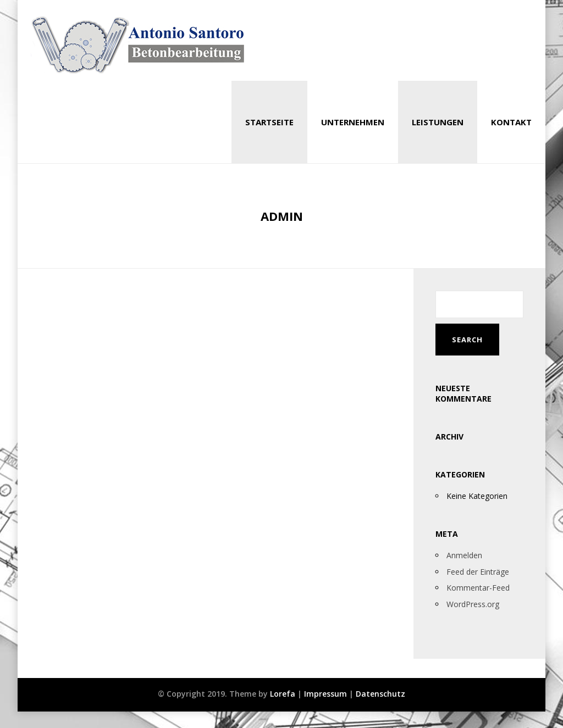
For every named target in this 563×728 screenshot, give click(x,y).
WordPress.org (473, 604)
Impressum (325, 694)
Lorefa (283, 694)
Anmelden (464, 555)
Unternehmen (353, 122)
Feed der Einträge (478, 572)
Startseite (269, 122)
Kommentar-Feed (478, 588)
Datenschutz (380, 694)
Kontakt (511, 122)
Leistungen (438, 122)
